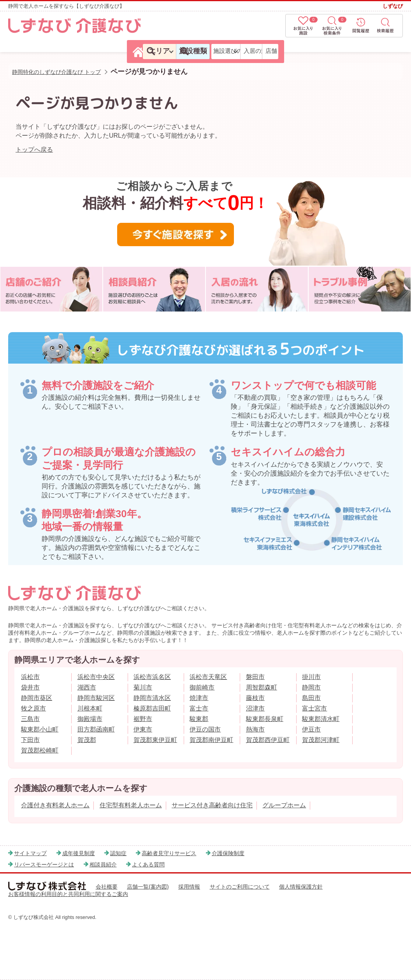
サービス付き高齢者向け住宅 (212, 805)
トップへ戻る (34, 150)
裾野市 (143, 719)
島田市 (311, 698)
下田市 (30, 740)
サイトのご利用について (240, 887)
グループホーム (284, 805)
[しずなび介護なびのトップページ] (27, 52)
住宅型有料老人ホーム (131, 805)
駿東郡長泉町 (265, 719)
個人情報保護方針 (301, 887)
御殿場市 (90, 719)
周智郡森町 (262, 687)
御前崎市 (202, 687)
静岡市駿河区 (96, 698)
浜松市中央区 (96, 677)
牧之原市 (33, 708)
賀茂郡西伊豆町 (268, 740)
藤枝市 (255, 698)
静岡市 (311, 687)
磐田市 (255, 677)
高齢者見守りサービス (169, 853)
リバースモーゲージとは (44, 864)
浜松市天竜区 (208, 677)
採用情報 (189, 887)
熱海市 (255, 729)
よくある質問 (148, 864)
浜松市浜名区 (152, 677)
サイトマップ (30, 853)
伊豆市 (311, 729)
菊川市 (143, 687)
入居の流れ (326, 51)
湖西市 (87, 687)
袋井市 (30, 687)
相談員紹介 (103, 864)
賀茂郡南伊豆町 (211, 740)
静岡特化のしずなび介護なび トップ (56, 72)
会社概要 (107, 887)
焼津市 (199, 698)
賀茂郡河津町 (321, 740)
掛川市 (311, 677)
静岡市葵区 (37, 698)
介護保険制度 (228, 853)
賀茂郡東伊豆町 (155, 740)
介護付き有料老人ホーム (55, 805)
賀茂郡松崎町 (40, 750)
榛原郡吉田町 (152, 708)
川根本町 (90, 708)
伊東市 (143, 729)
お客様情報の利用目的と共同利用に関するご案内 (68, 894)
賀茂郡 (87, 740)
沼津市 (255, 708)
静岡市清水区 (152, 698)
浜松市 (30, 677)
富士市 (199, 708)
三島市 (30, 719)
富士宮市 (314, 708)
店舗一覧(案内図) (148, 887)
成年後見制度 (79, 853)
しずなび (393, 6)
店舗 (376, 51)
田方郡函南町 (96, 729)
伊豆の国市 (205, 729)
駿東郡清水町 (321, 719)
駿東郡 (199, 719)
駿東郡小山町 (40, 729)
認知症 (118, 853)
